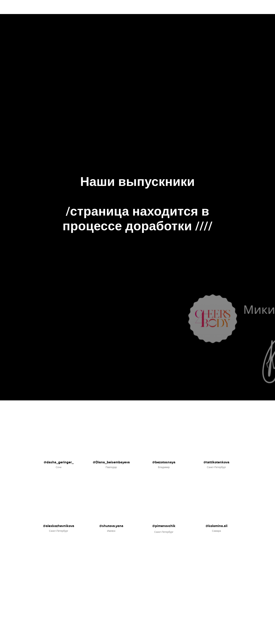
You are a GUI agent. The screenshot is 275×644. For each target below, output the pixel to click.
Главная (234, 7)
